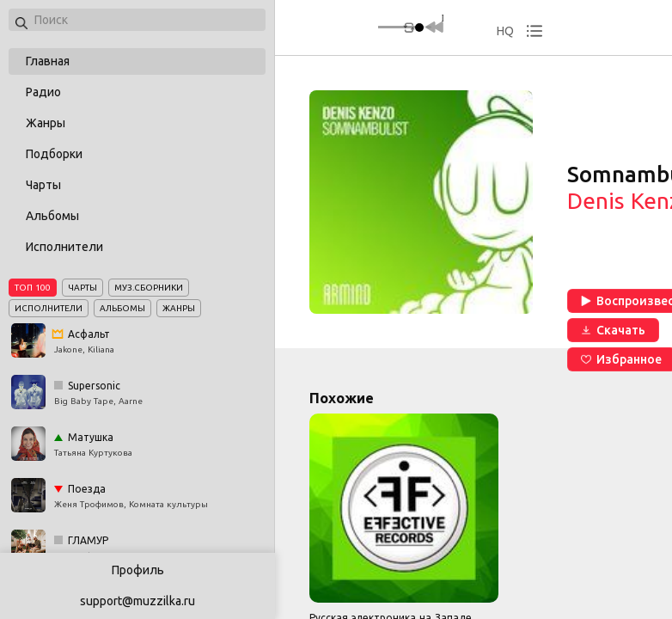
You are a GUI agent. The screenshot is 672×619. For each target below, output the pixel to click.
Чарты (43, 185)
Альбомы (52, 216)
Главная (48, 61)
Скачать (613, 330)
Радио (43, 92)
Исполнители (64, 247)
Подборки (54, 154)
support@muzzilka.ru (137, 601)
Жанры (46, 123)
